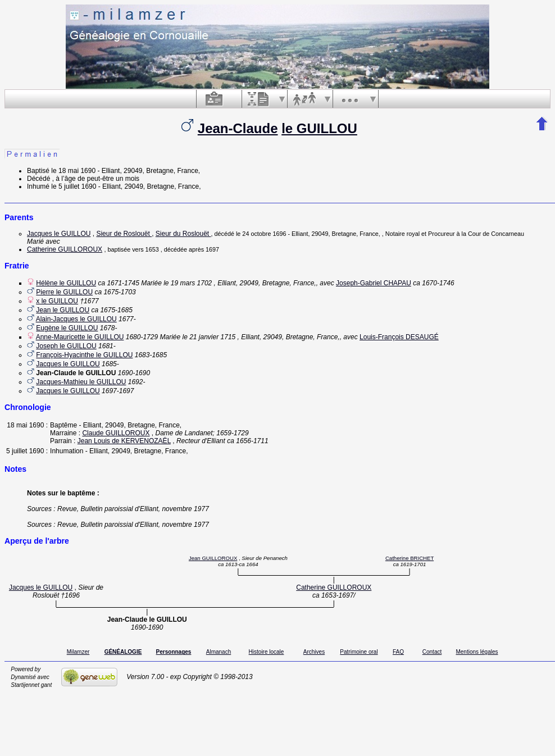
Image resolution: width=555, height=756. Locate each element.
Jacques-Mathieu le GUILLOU (81, 382)
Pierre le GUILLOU (64, 292)
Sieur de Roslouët (124, 234)
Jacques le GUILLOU (59, 234)
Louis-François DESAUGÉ (399, 337)
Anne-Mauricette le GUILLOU (80, 337)
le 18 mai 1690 (73, 171)
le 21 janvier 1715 (209, 337)
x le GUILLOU (57, 301)
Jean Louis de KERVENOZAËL (124, 441)
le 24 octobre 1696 (261, 234)
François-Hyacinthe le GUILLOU (84, 355)
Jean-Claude (238, 128)
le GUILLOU (319, 128)
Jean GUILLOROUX (213, 558)
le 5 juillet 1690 (74, 186)
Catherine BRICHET (410, 558)
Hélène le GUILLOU (66, 283)
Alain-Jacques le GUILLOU (76, 319)
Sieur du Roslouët (183, 234)
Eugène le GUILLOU (67, 328)
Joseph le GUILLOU (66, 346)
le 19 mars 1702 (188, 283)
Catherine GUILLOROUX (65, 249)
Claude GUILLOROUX (116, 433)
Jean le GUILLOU (63, 310)
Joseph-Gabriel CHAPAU (374, 283)
